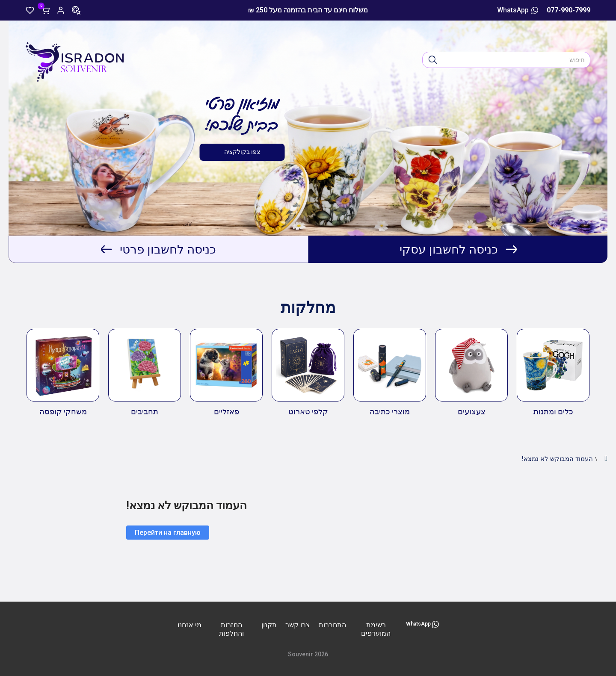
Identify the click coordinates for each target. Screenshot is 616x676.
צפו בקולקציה (242, 152)
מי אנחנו (190, 625)
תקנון (269, 625)
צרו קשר (298, 625)
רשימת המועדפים (376, 629)
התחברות (332, 625)
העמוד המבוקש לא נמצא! (557, 459)
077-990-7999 (569, 10)
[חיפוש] (433, 60)
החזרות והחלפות (231, 629)
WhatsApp (518, 10)
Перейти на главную (168, 533)
